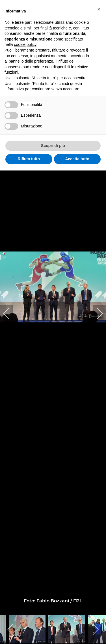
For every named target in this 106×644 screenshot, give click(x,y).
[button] (99, 9)
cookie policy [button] (25, 44)
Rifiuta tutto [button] (29, 159)
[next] (96, 314)
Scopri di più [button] (53, 146)
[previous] (10, 314)
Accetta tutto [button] (77, 159)
